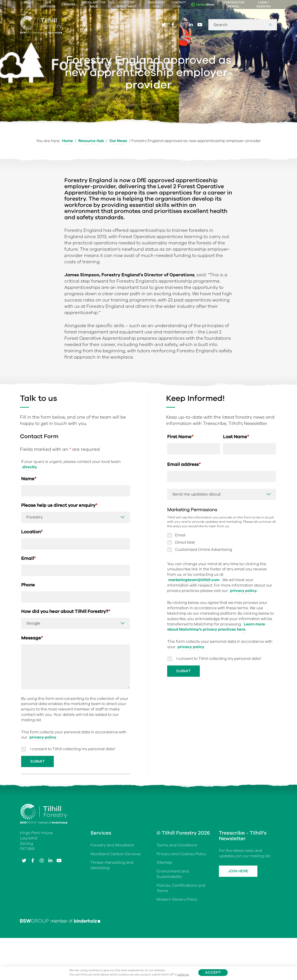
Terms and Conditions (177, 845)
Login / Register (264, 4)
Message (32, 638)
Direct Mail (185, 542)
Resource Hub (156, 4)
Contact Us (179, 4)
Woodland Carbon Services (116, 854)
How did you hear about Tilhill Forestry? (66, 611)
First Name (180, 437)
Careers (68, 4)
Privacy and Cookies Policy (181, 854)
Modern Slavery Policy (177, 899)
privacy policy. (244, 591)
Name (29, 479)
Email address (184, 464)
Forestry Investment (127, 4)
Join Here (238, 871)
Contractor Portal (234, 4)
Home (67, 141)
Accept (213, 972)
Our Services (48, 4)
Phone (28, 585)
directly (30, 467)
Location (32, 532)
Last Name (236, 437)
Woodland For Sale (93, 4)
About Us (28, 4)
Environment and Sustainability (173, 874)
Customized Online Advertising (204, 550)
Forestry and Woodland (112, 845)
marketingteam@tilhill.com (194, 580)
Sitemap (164, 863)
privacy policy (191, 647)
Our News (118, 141)
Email (28, 558)
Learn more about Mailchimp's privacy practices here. (216, 627)
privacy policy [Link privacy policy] (43, 737)
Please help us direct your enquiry (59, 505)
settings (183, 975)
